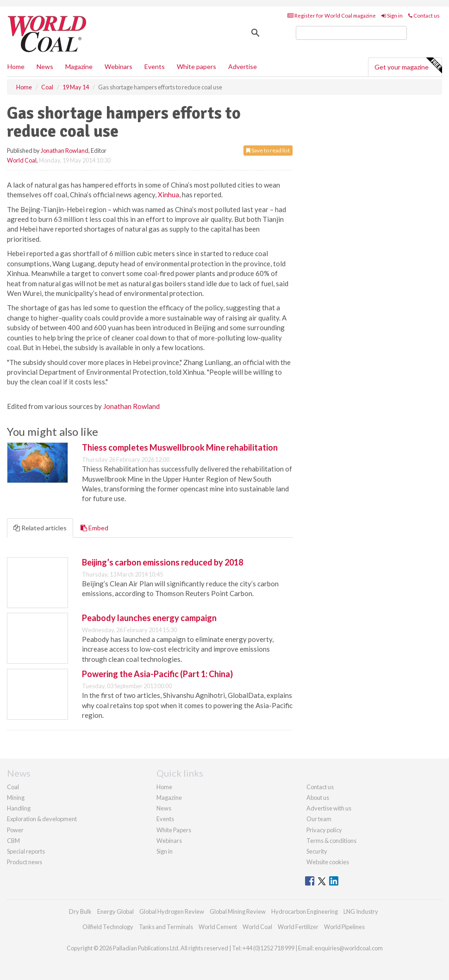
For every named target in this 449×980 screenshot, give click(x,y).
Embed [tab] (94, 528)
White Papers (174, 830)
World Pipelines (344, 927)
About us (318, 798)
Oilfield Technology (108, 927)
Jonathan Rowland (65, 151)
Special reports (26, 851)
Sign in (392, 16)
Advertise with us (329, 808)
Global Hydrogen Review (172, 911)
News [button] (45, 66)
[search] (351, 33)
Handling (19, 808)
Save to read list (268, 150)
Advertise (243, 66)
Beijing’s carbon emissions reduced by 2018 (162, 562)
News (164, 808)
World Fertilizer (298, 927)
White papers (196, 66)
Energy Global (115, 911)
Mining (16, 798)
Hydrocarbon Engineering (305, 911)
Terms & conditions (331, 841)
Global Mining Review (238, 911)
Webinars (118, 66)
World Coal (22, 160)
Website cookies (328, 862)
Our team (319, 819)
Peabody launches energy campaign (149, 618)
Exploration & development (42, 819)
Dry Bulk (80, 911)
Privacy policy (324, 830)
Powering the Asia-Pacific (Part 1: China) (157, 674)
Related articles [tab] (40, 528)
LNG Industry (361, 911)
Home (16, 66)
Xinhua (168, 195)
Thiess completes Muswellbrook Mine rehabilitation (180, 447)
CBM (13, 841)
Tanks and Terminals (166, 927)
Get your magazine (408, 66)
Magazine (79, 66)
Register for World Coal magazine (332, 16)
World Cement (218, 927)
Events (155, 66)
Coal (13, 787)
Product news (25, 862)
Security (317, 851)
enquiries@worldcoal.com (349, 948)
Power (15, 830)
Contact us (424, 16)
